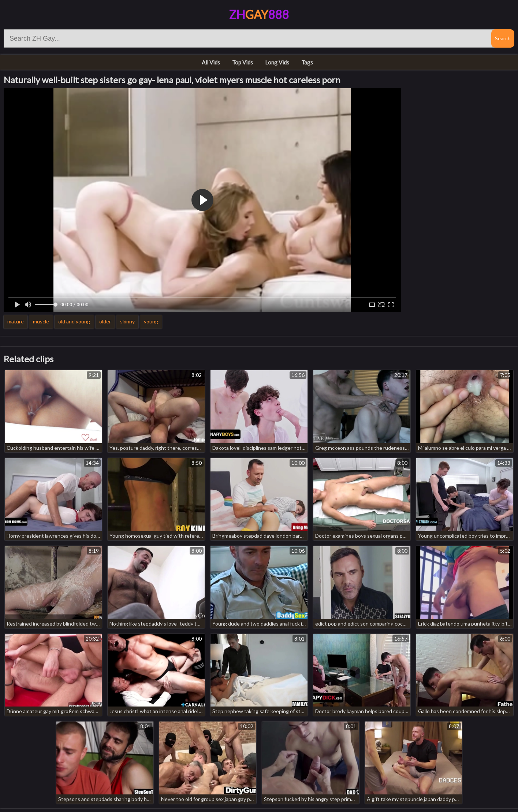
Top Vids (243, 62)
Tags (307, 62)
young (151, 321)
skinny (127, 321)
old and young (74, 321)
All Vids (211, 62)
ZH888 (259, 14)
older (105, 321)
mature (16, 321)
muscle (41, 321)
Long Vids (277, 62)
